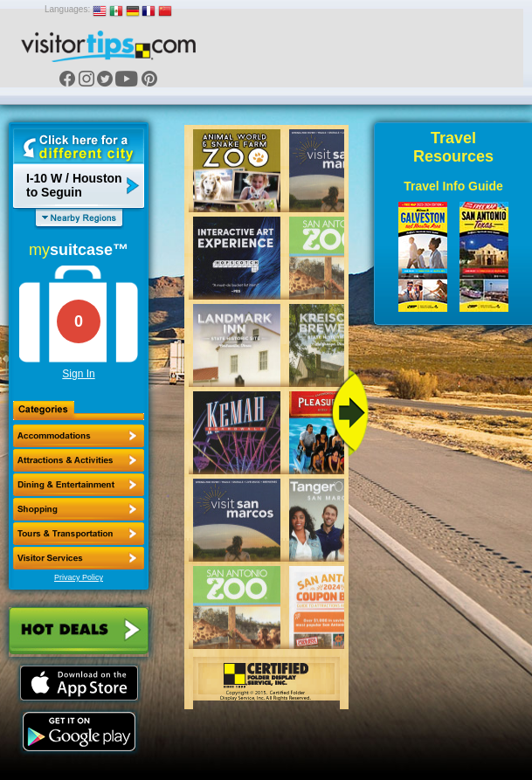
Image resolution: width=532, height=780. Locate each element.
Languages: (67, 9)
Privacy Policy (79, 577)
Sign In (78, 374)
